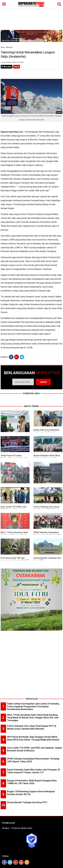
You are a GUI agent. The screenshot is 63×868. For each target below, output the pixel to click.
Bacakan (7, 67)
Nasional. (9, 47)
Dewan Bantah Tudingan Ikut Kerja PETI (27, 802)
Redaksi (6, 828)
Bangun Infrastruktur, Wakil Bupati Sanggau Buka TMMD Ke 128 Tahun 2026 (32, 782)
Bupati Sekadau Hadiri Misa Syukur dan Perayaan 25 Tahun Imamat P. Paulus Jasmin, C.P (34, 771)
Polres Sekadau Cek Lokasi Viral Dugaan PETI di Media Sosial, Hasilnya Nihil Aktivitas (32, 727)
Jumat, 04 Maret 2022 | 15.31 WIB (12, 62)
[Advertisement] (31, 15)
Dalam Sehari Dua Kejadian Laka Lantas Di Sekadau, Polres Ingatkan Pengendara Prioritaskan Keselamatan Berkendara (33, 706)
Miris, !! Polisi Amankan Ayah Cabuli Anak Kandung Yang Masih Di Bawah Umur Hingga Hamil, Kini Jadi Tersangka (33, 718)
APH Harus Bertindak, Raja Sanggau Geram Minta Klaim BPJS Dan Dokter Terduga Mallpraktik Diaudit (33, 738)
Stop (17, 67)
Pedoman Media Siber (22, 828)
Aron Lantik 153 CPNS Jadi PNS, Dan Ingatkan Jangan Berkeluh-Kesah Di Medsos (35, 749)
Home (3, 47)
